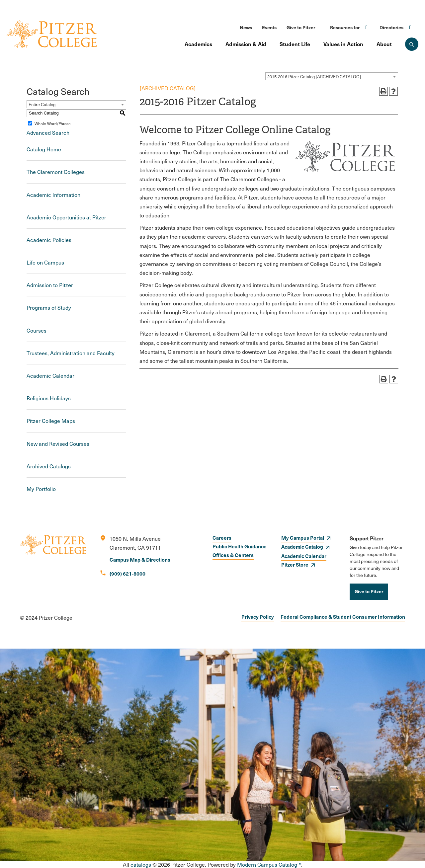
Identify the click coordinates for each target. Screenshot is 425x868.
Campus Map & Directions (140, 559)
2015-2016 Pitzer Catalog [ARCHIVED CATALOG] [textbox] (314, 77)
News (246, 27)
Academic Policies (49, 240)
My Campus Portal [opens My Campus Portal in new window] (303, 538)
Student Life (295, 44)
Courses (37, 330)
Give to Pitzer (301, 27)
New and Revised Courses (58, 444)
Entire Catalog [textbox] (42, 105)
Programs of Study (49, 308)
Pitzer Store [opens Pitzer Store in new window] (295, 564)
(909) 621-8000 (127, 573)
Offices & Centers (233, 555)
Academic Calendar (50, 376)
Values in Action (343, 44)
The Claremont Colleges (56, 172)
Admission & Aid (246, 44)
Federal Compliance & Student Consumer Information (343, 617)
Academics (198, 44)
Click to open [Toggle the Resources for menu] (367, 27)
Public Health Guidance (240, 546)
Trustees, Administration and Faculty (71, 353)
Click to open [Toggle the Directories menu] (410, 27)
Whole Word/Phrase (53, 123)
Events (269, 27)
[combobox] (332, 76)
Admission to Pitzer (50, 285)
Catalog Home (44, 149)
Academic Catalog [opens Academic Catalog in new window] (302, 547)
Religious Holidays (49, 398)
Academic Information (53, 195)
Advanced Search (48, 133)
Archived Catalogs (49, 466)
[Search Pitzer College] (412, 44)
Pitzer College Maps (51, 421)
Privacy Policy (258, 617)
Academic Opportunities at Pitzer (66, 217)
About (384, 44)
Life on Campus (45, 262)
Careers (222, 538)
